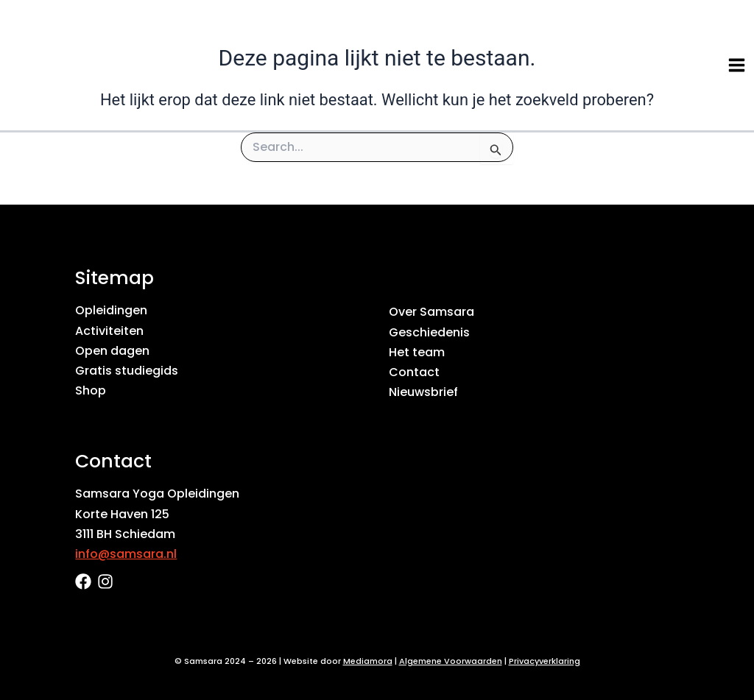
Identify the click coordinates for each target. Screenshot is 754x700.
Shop (91, 390)
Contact (414, 372)
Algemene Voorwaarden (451, 661)
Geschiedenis (429, 332)
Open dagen (112, 351)
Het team (417, 352)
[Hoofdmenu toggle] (737, 65)
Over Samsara (431, 312)
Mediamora (368, 661)
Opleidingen (111, 310)
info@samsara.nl (126, 554)
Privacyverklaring (545, 661)
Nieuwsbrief (423, 392)
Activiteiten (109, 331)
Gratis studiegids (127, 371)
